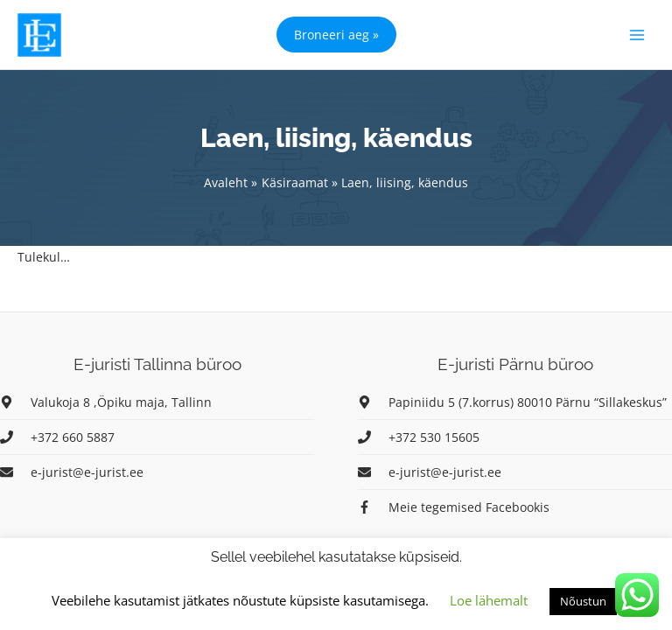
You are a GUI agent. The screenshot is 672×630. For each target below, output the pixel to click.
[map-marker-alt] (106, 402)
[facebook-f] (454, 507)
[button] (336, 35)
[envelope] (72, 472)
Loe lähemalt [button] (489, 600)
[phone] (57, 437)
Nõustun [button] (583, 601)
